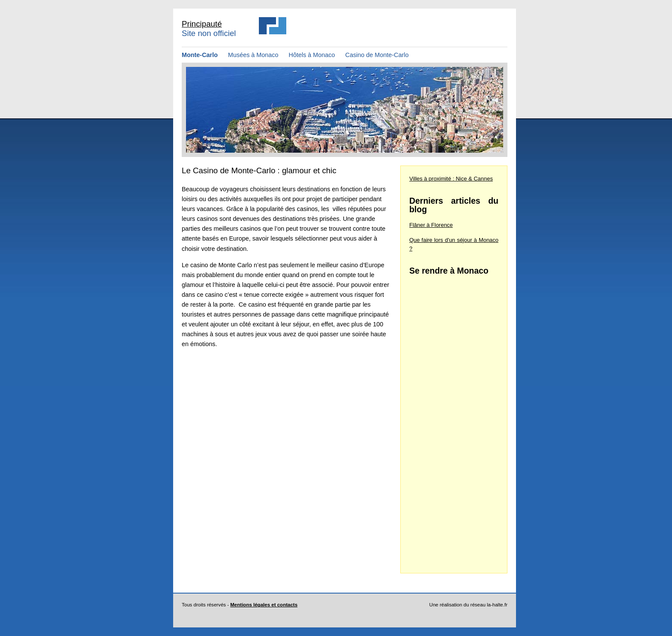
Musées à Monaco (254, 55)
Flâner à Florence (431, 225)
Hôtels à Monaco (313, 55)
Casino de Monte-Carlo (377, 55)
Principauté (202, 24)
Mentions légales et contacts (264, 605)
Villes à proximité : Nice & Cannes (451, 179)
